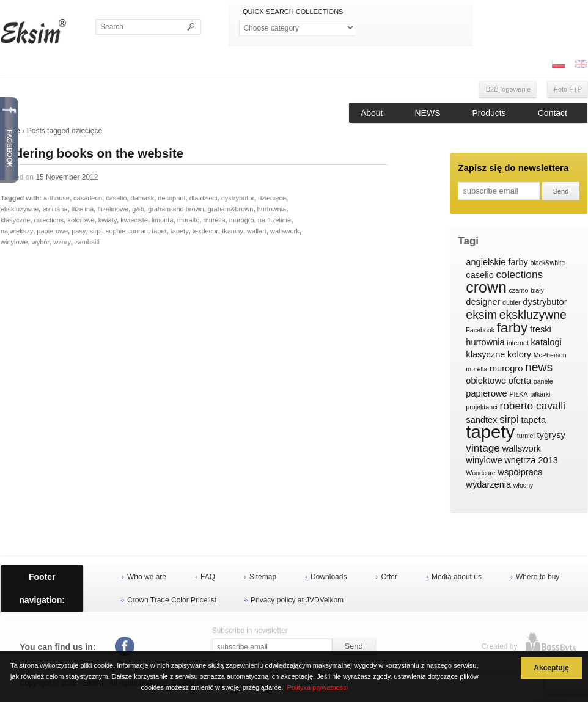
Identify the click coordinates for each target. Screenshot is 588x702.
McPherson (550, 355)
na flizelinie (274, 220)
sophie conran (127, 231)
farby (513, 328)
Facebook (480, 330)
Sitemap (263, 577)
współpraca (520, 472)
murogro (242, 220)
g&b (138, 209)
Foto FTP (568, 89)
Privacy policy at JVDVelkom (297, 600)
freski (541, 329)
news (539, 368)
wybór (41, 242)
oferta (520, 381)
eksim (481, 315)
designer (483, 302)
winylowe (14, 242)
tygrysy (551, 435)
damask (143, 198)
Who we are (147, 577)
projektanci (482, 407)
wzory (62, 242)
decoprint (171, 198)
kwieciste (134, 220)
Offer (389, 577)
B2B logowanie (508, 89)
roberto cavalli (533, 406)
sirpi (96, 231)
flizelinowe (113, 209)
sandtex (481, 420)
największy (17, 231)
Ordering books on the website (92, 153)
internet (518, 343)
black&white (547, 263)
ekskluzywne (20, 209)
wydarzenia (488, 484)
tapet (159, 231)
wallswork (285, 231)
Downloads (329, 577)
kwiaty (108, 220)
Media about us (457, 577)
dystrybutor (238, 198)
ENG (581, 64)
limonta (162, 220)
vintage (483, 448)
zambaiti (87, 242)
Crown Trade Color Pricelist (172, 600)
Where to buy (538, 577)
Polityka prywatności (317, 687)
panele (543, 381)
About (372, 113)
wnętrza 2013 (531, 460)
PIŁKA (518, 394)
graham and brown (176, 209)
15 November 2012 (67, 177)
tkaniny (233, 231)
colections (49, 220)
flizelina (83, 209)
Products (489, 113)
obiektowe (486, 381)
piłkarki (540, 394)
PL (558, 64)
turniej (526, 436)
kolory (519, 354)
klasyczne (15, 220)
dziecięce (272, 198)
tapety (180, 231)
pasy (79, 231)
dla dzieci (204, 198)
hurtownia (272, 209)
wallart (257, 231)
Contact (553, 113)
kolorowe (81, 220)
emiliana (55, 209)
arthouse (57, 198)
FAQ (208, 577)
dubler (512, 302)
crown (486, 288)
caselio (116, 198)
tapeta (533, 420)
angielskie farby (497, 262)
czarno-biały (526, 290)
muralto (189, 220)
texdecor (205, 231)
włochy (524, 485)
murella (214, 220)
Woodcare (480, 473)
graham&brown (231, 209)
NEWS (428, 113)
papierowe (52, 231)
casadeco (88, 198)
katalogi (546, 342)
